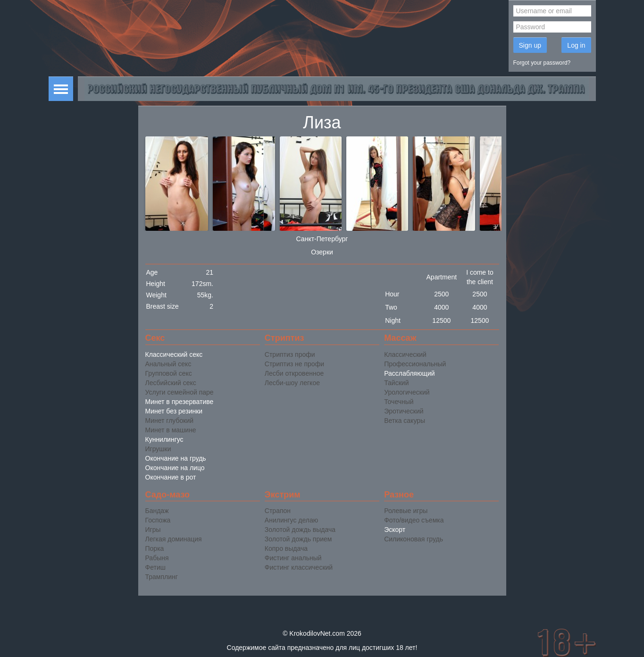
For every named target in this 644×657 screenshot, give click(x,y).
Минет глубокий (170, 421)
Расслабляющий (409, 373)
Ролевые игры (406, 511)
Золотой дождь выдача (300, 530)
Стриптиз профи (290, 354)
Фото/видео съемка (414, 520)
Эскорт (395, 530)
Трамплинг (162, 577)
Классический (405, 354)
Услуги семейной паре (180, 392)
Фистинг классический (299, 567)
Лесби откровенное (294, 373)
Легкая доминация (174, 539)
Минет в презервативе (180, 402)
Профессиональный (415, 364)
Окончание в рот (171, 477)
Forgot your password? (542, 63)
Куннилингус (164, 439)
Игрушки (158, 449)
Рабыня (157, 558)
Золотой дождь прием (298, 539)
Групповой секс (169, 373)
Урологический (407, 392)
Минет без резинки (174, 411)
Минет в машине (171, 430)
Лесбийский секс (171, 383)
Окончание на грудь (176, 458)
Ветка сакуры (405, 421)
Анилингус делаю (291, 520)
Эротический (404, 411)
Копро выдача (286, 548)
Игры (153, 530)
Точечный (399, 402)
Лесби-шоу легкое (292, 383)
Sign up (530, 45)
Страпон (278, 511)
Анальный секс (168, 364)
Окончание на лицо (175, 468)
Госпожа (158, 520)
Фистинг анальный (293, 558)
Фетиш (155, 567)
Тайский (396, 383)
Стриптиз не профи (294, 364)
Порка (155, 548)
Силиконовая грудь (414, 539)
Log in (576, 45)
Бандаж (157, 511)
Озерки (322, 252)
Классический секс (174, 354)
